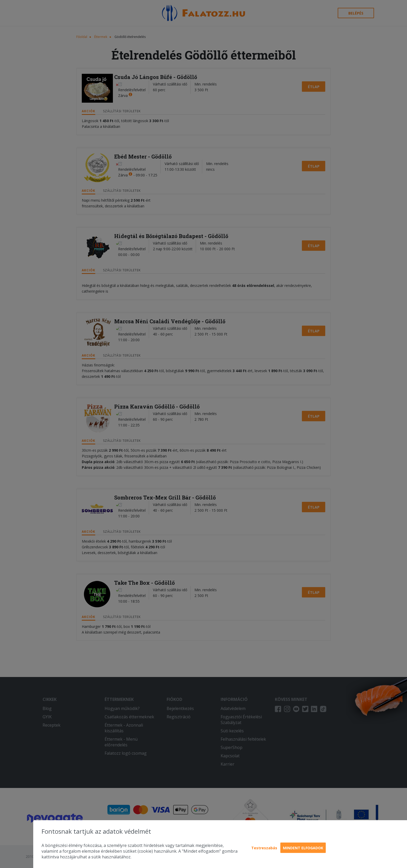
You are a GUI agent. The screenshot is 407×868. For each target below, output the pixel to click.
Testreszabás (264, 848)
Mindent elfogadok (303, 848)
